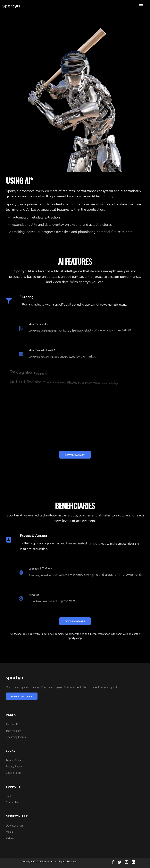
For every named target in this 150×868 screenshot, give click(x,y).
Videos (10, 838)
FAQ (8, 796)
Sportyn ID (12, 725)
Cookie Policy (14, 773)
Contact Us (12, 802)
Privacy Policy (14, 767)
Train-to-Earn (13, 731)
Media (9, 832)
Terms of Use (13, 760)
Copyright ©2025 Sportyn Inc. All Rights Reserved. (49, 862)
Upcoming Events (16, 737)
